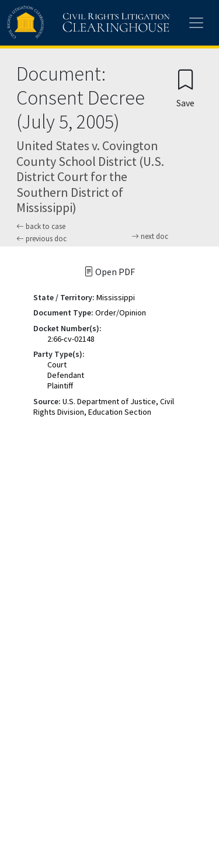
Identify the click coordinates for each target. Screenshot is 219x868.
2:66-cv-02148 (71, 339)
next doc (150, 237)
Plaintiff (60, 386)
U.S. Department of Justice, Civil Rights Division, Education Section (104, 407)
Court (57, 364)
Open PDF (109, 272)
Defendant (66, 375)
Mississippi (116, 297)
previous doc (41, 239)
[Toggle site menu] (196, 23)
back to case (41, 226)
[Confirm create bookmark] (185, 88)
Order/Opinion (121, 313)
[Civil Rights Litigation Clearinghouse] (65, 23)
